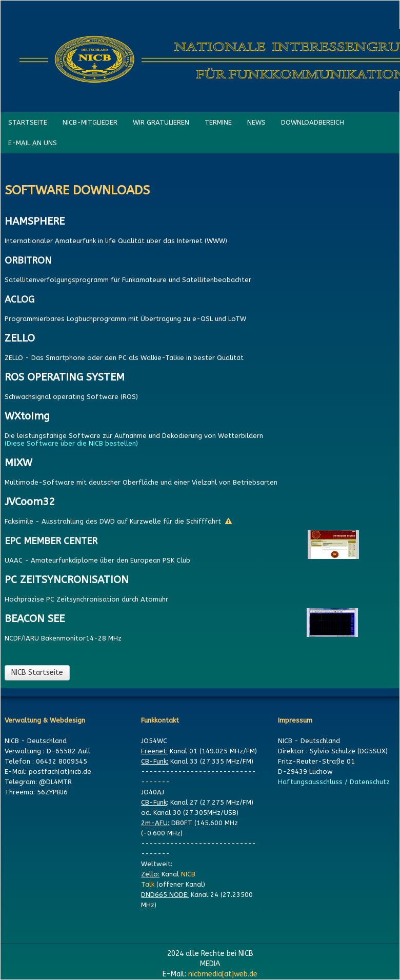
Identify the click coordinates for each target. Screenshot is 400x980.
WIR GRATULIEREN (161, 122)
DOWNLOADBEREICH (313, 122)
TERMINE (218, 122)
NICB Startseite (37, 673)
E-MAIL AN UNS (33, 143)
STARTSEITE (28, 122)
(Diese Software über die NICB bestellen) (73, 443)
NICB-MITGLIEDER (90, 122)
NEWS (256, 122)
